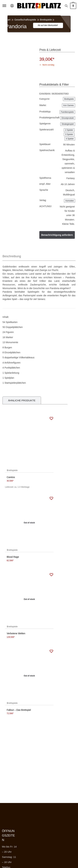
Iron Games (69, 105)
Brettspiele (46, 20)
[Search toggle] (66, 6)
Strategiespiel (68, 124)
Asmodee (70, 201)
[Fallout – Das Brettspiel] (29, 676)
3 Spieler (69, 134)
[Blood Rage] (29, 523)
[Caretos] (29, 443)
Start (8, 20)
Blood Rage (13, 557)
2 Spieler (69, 130)
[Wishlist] (46, 25)
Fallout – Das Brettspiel (19, 710)
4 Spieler (70, 139)
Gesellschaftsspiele (25, 20)
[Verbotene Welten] (29, 599)
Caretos (11, 477)
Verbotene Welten (16, 633)
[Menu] (8, 6)
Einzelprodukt (68, 118)
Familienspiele (67, 112)
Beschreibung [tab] (12, 256)
